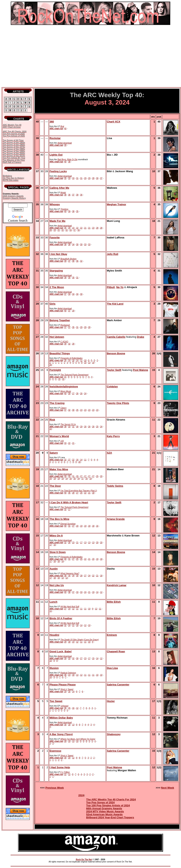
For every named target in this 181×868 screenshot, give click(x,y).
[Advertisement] (90, 56)
